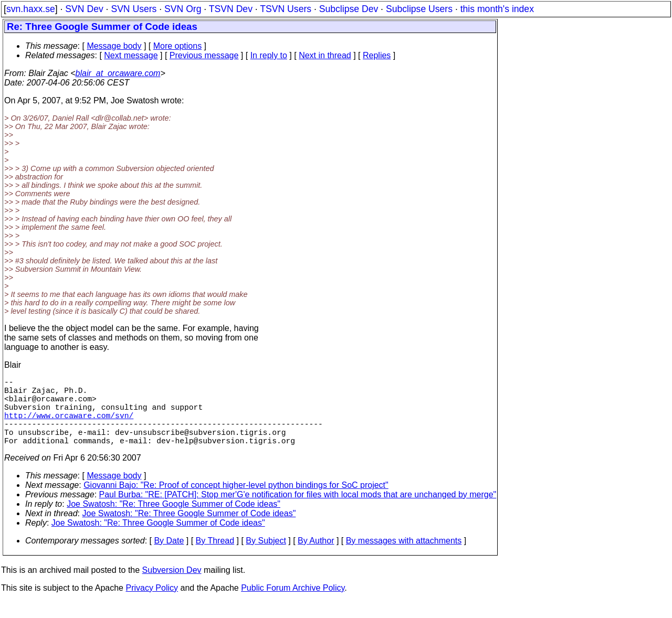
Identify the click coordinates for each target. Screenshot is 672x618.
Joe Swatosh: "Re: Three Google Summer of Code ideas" (174, 521)
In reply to (269, 55)
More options (178, 46)
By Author (316, 557)
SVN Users (134, 9)
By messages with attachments (404, 557)
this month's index (497, 9)
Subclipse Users (419, 9)
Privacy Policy (152, 605)
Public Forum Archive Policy (293, 605)
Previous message (204, 55)
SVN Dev (84, 9)
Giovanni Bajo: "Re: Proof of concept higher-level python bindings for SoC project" (236, 502)
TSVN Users (286, 9)
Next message (131, 55)
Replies (377, 55)
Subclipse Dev (349, 9)
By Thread (215, 557)
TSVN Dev (231, 9)
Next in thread (325, 55)
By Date (169, 557)
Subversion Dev (172, 587)
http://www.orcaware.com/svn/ (69, 425)
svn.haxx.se (31, 9)
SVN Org (183, 9)
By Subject (266, 557)
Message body (114, 46)
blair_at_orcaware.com (118, 73)
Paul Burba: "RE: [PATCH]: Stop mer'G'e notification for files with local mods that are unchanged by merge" (298, 511)
